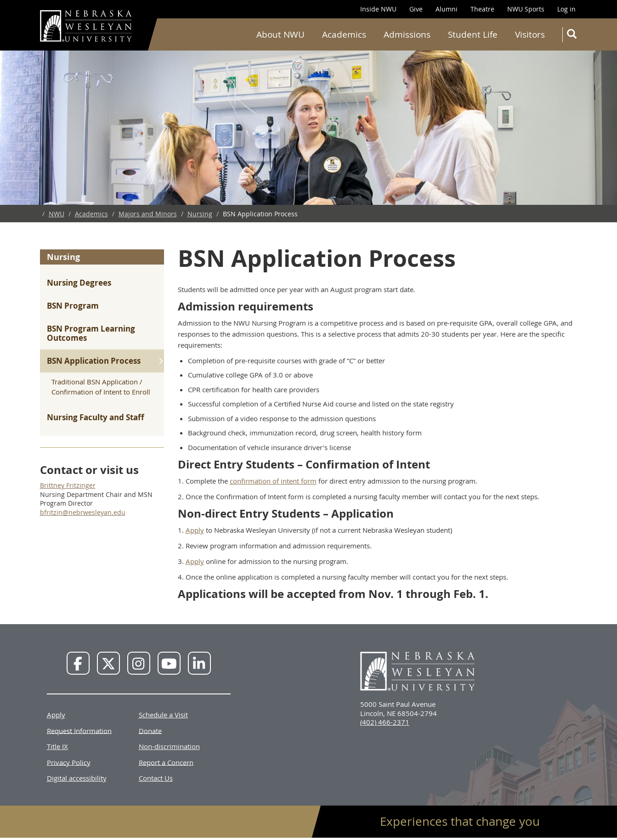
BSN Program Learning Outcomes (91, 333)
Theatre (482, 9)
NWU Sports (526, 9)
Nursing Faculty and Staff (96, 417)
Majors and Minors (148, 214)
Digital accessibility (77, 778)
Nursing (200, 214)
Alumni (447, 9)
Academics (344, 34)
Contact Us (156, 778)
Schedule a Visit (163, 715)
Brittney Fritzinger (68, 485)
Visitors (530, 34)
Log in (566, 9)
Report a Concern (166, 762)
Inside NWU (378, 9)
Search (574, 36)
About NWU (280, 34)
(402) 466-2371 (385, 722)
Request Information (79, 730)
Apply (195, 530)
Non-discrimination (169, 746)
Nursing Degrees (79, 283)
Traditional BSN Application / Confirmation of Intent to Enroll (101, 386)
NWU (57, 214)
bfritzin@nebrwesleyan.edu (83, 512)
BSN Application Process (94, 361)
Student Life (473, 34)
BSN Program (73, 306)
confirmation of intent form (273, 481)
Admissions (407, 34)
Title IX (57, 746)
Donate (150, 730)
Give (416, 9)
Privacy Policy (69, 762)
